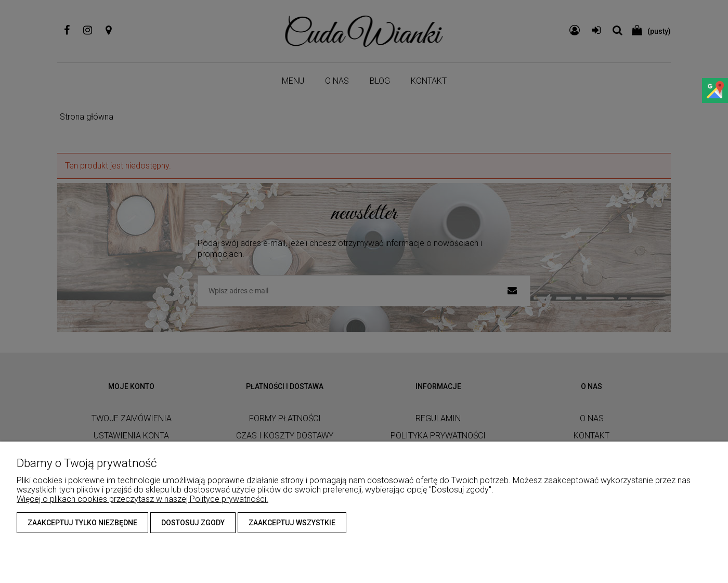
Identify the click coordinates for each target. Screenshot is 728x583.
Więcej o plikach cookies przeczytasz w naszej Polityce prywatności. (142, 499)
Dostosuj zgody (193, 523)
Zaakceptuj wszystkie (292, 523)
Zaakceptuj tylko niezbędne (82, 523)
